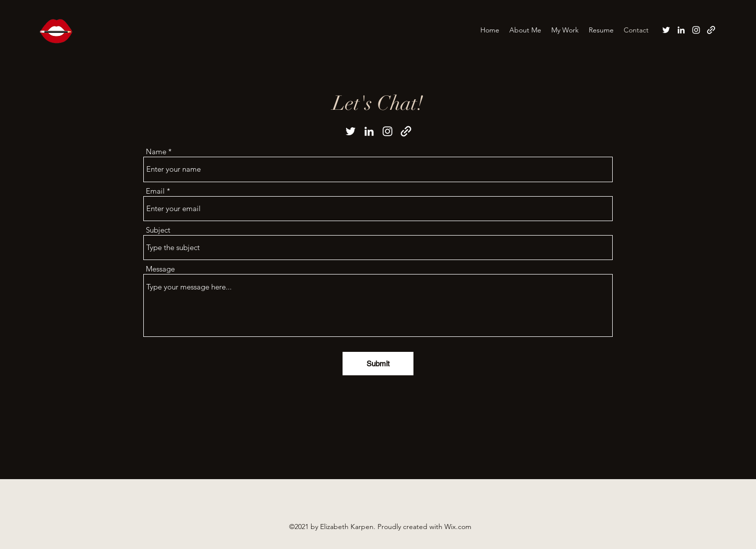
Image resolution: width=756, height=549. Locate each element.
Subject (158, 230)
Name (156, 151)
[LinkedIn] (681, 30)
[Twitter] (666, 30)
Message (160, 269)
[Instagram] (696, 30)
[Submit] (378, 364)
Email (155, 191)
